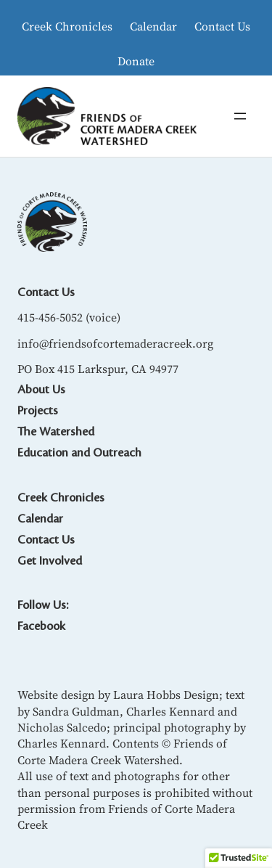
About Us (41, 390)
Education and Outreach (79, 453)
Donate (136, 61)
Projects (38, 411)
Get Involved (50, 561)
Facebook (41, 626)
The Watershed (56, 432)
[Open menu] (240, 116)
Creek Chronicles (67, 26)
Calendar (153, 26)
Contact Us (222, 26)
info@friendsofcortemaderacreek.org (115, 343)
